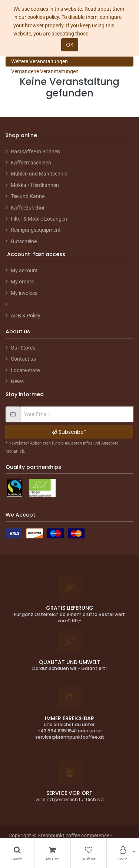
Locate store (25, 370)
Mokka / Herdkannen (35, 185)
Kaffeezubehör (28, 208)
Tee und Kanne (28, 196)
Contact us (23, 359)
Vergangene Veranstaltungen (45, 71)
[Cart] (52, 853)
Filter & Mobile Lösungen (39, 219)
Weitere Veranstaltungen (39, 61)
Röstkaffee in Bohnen (35, 152)
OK (70, 45)
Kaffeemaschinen (31, 163)
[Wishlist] (89, 853)
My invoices (24, 293)
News (17, 381)
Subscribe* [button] (69, 432)
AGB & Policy (26, 316)
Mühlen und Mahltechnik (39, 174)
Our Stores (23, 348)
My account (24, 270)
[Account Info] (123, 853)
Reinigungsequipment (36, 230)
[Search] (17, 853)
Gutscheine (24, 241)
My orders (22, 282)
